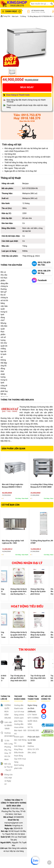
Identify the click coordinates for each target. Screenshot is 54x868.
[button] (49, 863)
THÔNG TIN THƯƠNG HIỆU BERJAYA (17, 400)
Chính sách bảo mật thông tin (20, 740)
